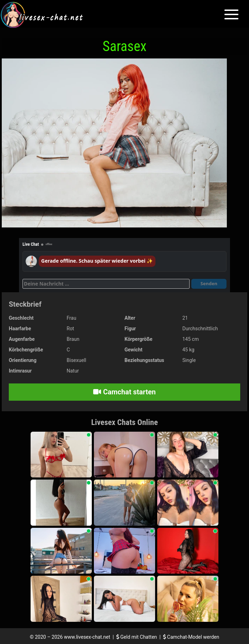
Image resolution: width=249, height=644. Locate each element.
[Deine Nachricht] (106, 284)
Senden (209, 283)
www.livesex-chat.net (87, 637)
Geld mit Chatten (137, 637)
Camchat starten (124, 392)
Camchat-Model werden (191, 637)
